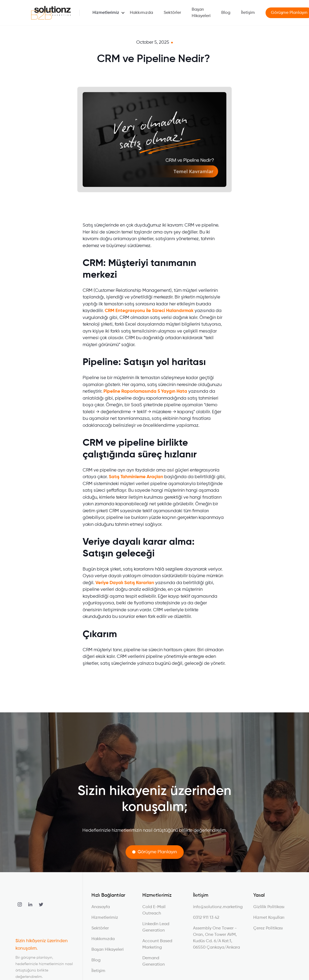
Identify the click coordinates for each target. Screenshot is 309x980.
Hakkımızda (141, 13)
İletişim (248, 13)
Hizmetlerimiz (106, 13)
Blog (226, 13)
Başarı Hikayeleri (201, 13)
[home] (51, 13)
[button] (106, 13)
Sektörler (172, 13)
